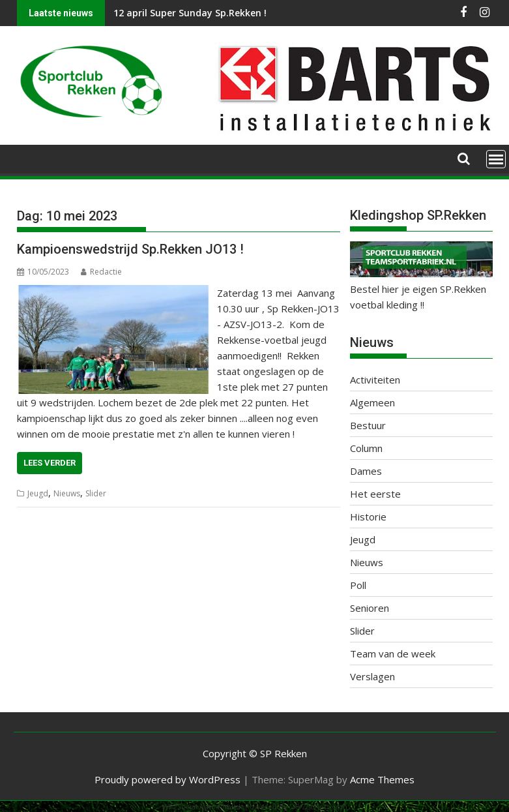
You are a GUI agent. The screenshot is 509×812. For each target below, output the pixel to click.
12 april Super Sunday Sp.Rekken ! (190, 13)
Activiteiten (375, 380)
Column (366, 448)
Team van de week (393, 654)
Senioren (370, 608)
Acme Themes (382, 779)
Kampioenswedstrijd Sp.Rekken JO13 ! (130, 249)
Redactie (101, 272)
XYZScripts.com (320, 806)
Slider (96, 493)
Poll (358, 585)
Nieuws (67, 493)
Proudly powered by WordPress (167, 779)
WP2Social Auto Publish (203, 806)
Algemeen (372, 402)
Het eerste (375, 494)
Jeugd (38, 493)
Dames (366, 471)
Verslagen (372, 676)
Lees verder (50, 463)
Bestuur (368, 425)
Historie (368, 517)
